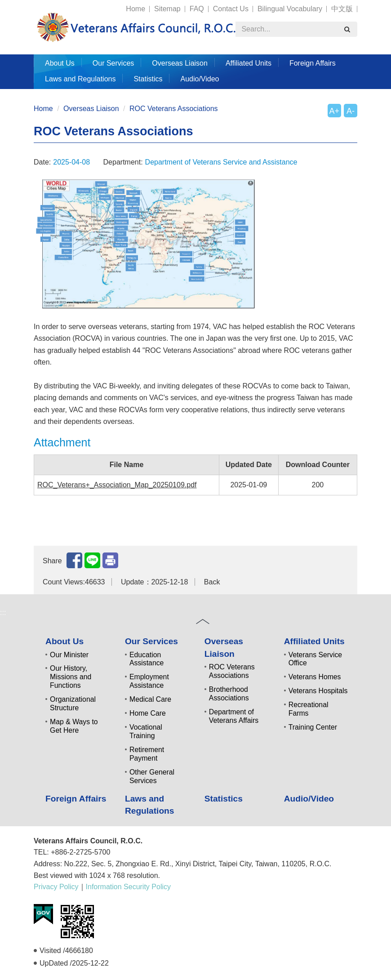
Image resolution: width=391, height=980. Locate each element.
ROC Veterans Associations (174, 109)
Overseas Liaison (180, 63)
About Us (60, 63)
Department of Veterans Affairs (234, 716)
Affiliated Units (249, 63)
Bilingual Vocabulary (290, 9)
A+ (334, 111)
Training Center (313, 727)
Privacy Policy (56, 887)
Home (136, 9)
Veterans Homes (315, 677)
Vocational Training (146, 731)
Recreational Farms (309, 709)
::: (30, 5)
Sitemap (167, 9)
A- (351, 111)
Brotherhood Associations (229, 694)
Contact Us (231, 9)
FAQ (197, 9)
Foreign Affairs (313, 63)
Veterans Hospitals (318, 691)
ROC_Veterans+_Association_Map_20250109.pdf (117, 485)
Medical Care (150, 699)
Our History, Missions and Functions (71, 677)
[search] (347, 29)
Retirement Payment (147, 754)
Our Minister (69, 655)
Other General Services (152, 776)
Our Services (113, 63)
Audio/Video (200, 79)
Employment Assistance (149, 681)
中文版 (342, 9)
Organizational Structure (73, 704)
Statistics (148, 79)
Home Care (148, 713)
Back (212, 582)
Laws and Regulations (80, 79)
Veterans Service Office (315, 659)
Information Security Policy (128, 887)
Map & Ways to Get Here (74, 726)
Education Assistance (147, 659)
